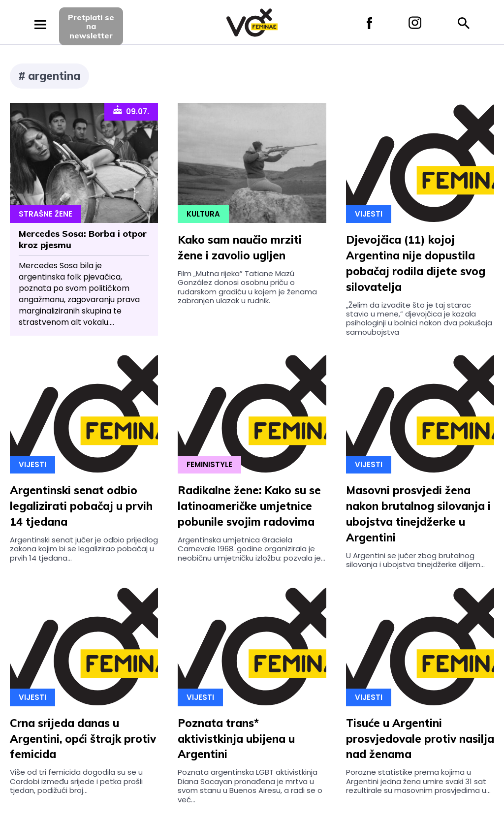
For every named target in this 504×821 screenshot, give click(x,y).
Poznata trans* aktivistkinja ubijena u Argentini (236, 739)
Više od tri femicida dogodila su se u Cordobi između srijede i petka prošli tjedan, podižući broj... (76, 781)
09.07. (131, 111)
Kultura (203, 214)
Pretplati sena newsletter (91, 26)
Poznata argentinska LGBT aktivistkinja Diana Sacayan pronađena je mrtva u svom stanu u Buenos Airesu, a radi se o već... (250, 786)
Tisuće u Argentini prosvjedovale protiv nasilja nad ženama (420, 739)
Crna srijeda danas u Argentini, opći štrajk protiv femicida (83, 739)
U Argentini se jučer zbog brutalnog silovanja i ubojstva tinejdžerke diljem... (415, 560)
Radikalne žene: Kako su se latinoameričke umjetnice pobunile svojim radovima (249, 506)
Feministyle (209, 464)
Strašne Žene (46, 214)
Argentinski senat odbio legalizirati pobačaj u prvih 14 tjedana (81, 506)
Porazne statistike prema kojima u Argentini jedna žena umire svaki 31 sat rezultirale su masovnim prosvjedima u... (418, 781)
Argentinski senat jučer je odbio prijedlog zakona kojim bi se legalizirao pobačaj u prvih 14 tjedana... (84, 549)
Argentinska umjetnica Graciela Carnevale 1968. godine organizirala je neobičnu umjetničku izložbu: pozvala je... (252, 549)
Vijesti (369, 214)
